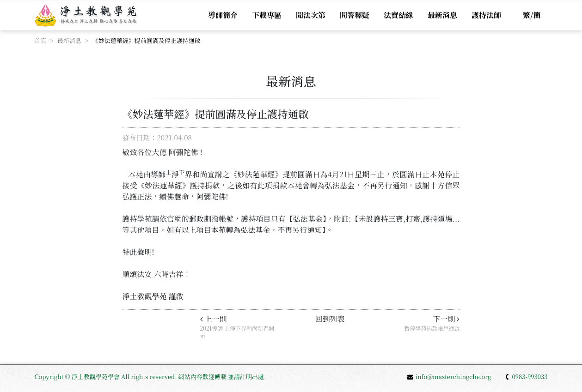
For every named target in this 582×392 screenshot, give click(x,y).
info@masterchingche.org (449, 377)
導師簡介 (223, 15)
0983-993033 (526, 377)
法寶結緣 (398, 15)
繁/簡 (532, 15)
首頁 (41, 40)
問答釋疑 (355, 15)
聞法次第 (311, 15)
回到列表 (330, 319)
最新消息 (442, 15)
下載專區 (267, 15)
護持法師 (486, 15)
